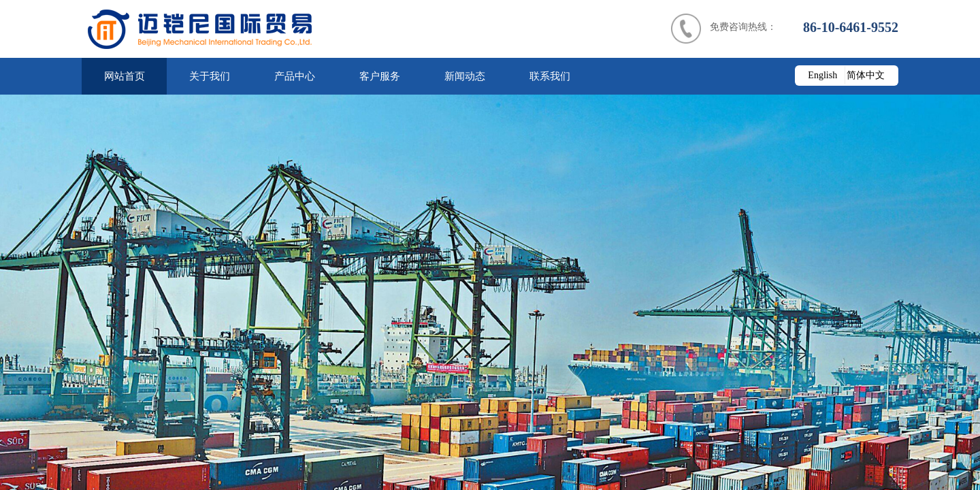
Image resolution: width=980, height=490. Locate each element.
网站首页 (125, 76)
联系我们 (550, 76)
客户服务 (380, 76)
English (822, 75)
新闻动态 (465, 76)
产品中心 (295, 76)
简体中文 (866, 75)
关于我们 (210, 76)
